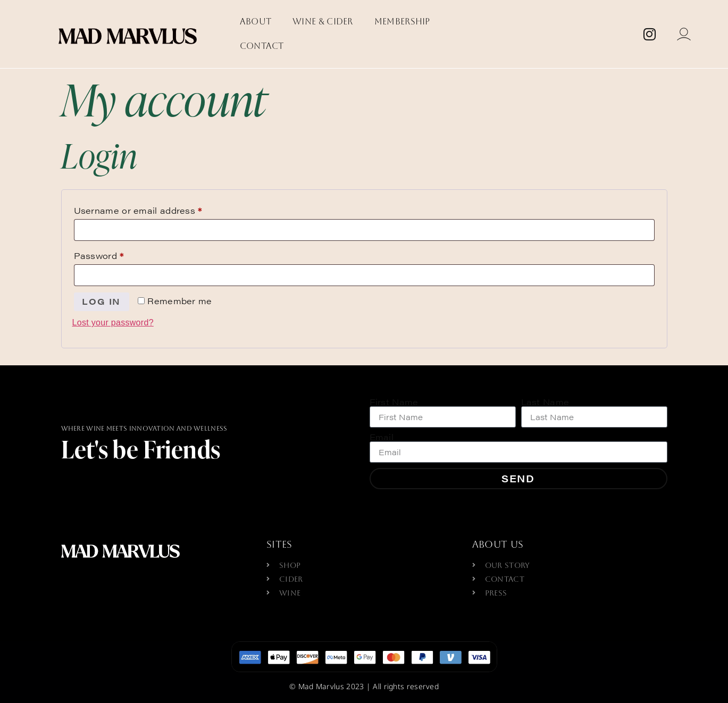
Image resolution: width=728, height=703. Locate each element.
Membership (402, 22)
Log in (102, 301)
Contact (262, 46)
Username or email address (158, 209)
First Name (394, 402)
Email (382, 437)
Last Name (545, 402)
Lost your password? (113, 323)
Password (119, 254)
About (256, 22)
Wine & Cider (323, 22)
